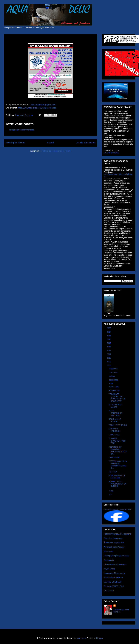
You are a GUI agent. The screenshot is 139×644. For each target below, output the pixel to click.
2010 (109, 358)
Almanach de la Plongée (114, 547)
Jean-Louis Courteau (111, 509)
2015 (109, 339)
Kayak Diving (109, 569)
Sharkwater (109, 551)
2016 (109, 336)
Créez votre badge (125, 509)
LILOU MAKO (114, 435)
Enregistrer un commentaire (22, 130)
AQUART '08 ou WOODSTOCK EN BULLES (117, 484)
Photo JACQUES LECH (114, 586)
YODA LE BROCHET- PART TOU (117, 441)
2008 (109, 365)
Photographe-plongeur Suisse (116, 556)
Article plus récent (15, 143)
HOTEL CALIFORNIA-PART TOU (116, 413)
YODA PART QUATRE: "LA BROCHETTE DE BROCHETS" (117, 398)
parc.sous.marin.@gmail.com (43, 105)
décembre (113, 369)
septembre (114, 380)
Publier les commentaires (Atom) (57, 151)
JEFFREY (113, 472)
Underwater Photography (114, 573)
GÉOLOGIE (109, 591)
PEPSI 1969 (114, 387)
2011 (109, 354)
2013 (109, 347)
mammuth (81, 638)
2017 (109, 332)
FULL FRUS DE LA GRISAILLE (117, 477)
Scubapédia (109, 560)
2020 (109, 328)
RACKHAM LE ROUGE (115, 420)
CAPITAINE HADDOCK (114, 430)
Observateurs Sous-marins (115, 564)
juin (111, 494)
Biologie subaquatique (113, 538)
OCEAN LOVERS (111, 153)
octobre (112, 376)
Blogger (99, 638)
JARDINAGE (114, 457)
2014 (109, 343)
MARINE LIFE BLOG (113, 582)
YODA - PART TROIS (118, 425)
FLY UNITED (114, 390)
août (111, 383)
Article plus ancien (86, 143)
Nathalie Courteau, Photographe (117, 534)
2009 (109, 362)
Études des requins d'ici (114, 543)
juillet (111, 491)
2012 (109, 350)
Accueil (51, 143)
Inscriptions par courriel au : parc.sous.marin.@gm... (118, 450)
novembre (113, 372)
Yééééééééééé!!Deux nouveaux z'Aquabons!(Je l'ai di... (118, 465)
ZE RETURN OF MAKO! (116, 406)
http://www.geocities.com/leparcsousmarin (37, 108)
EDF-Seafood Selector (113, 577)
